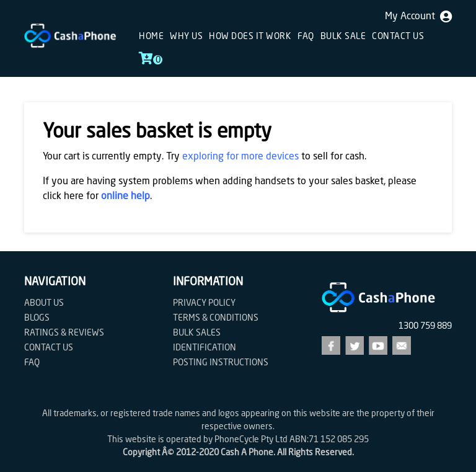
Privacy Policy (204, 303)
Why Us (186, 37)
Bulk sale (343, 37)
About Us (44, 303)
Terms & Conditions (216, 318)
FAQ (306, 37)
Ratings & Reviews (64, 333)
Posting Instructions (221, 363)
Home (151, 37)
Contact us (398, 37)
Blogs (37, 318)
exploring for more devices (240, 157)
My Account (418, 17)
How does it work (250, 37)
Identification (205, 348)
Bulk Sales (197, 333)
